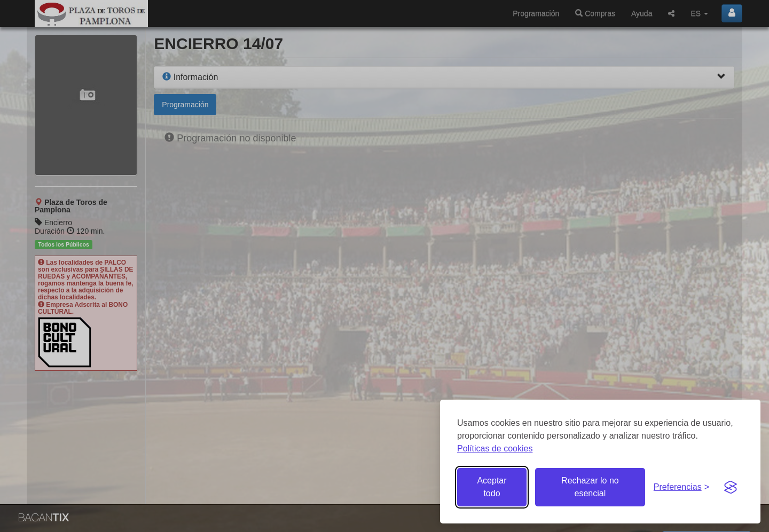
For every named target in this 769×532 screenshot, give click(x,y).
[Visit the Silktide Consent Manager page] (731, 487)
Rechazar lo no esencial (590, 487)
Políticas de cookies (495, 448)
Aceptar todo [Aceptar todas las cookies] (492, 487)
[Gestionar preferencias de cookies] (681, 487)
